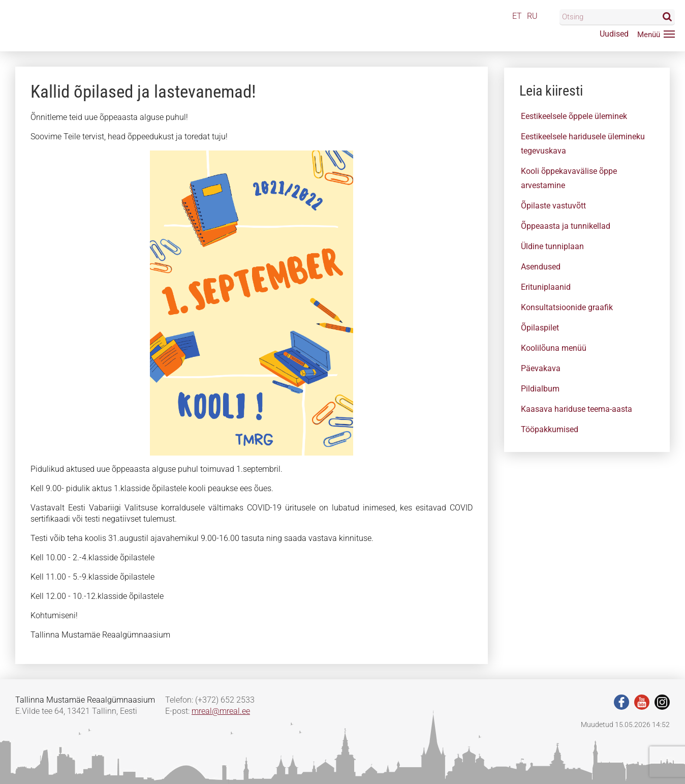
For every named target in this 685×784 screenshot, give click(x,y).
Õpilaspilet (540, 328)
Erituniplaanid (546, 287)
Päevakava (541, 368)
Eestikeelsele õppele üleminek (574, 116)
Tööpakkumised (550, 429)
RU (532, 16)
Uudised (614, 34)
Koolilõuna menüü (554, 348)
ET (517, 16)
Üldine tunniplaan (552, 246)
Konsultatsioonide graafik (567, 307)
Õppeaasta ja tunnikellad (566, 226)
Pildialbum (540, 389)
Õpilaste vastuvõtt (553, 206)
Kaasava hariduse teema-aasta (577, 409)
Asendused (541, 267)
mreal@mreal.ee (221, 711)
